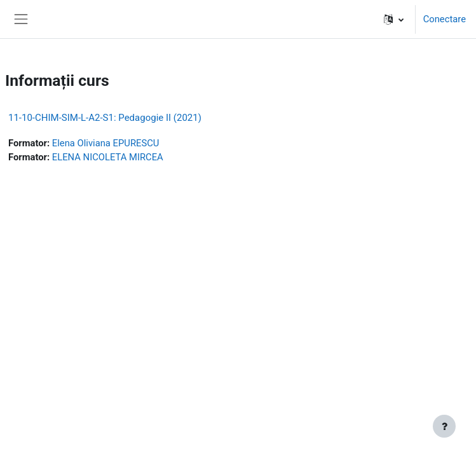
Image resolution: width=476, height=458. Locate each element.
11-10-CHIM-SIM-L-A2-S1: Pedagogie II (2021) (105, 118)
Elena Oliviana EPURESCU (106, 143)
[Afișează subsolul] (444, 426)
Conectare (445, 19)
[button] (394, 19)
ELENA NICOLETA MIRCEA (108, 157)
